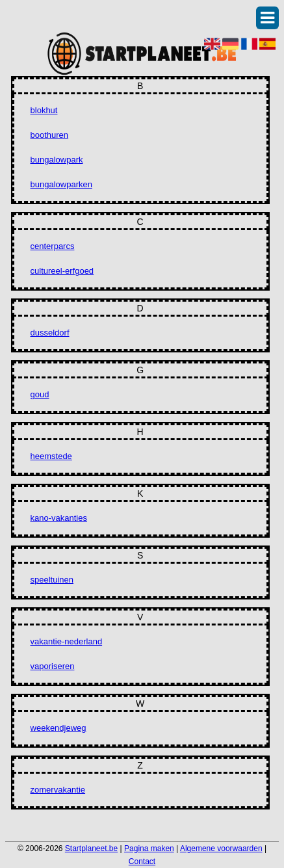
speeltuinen (52, 580)
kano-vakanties (59, 518)
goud (40, 394)
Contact (142, 861)
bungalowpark (57, 160)
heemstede (51, 456)
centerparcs (53, 246)
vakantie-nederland (67, 641)
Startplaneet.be (91, 848)
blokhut (44, 110)
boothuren (50, 135)
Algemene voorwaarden (221, 848)
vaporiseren (53, 666)
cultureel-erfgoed (62, 271)
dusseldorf (50, 333)
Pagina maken (149, 848)
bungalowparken (61, 184)
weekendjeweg (58, 728)
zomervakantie (58, 790)
